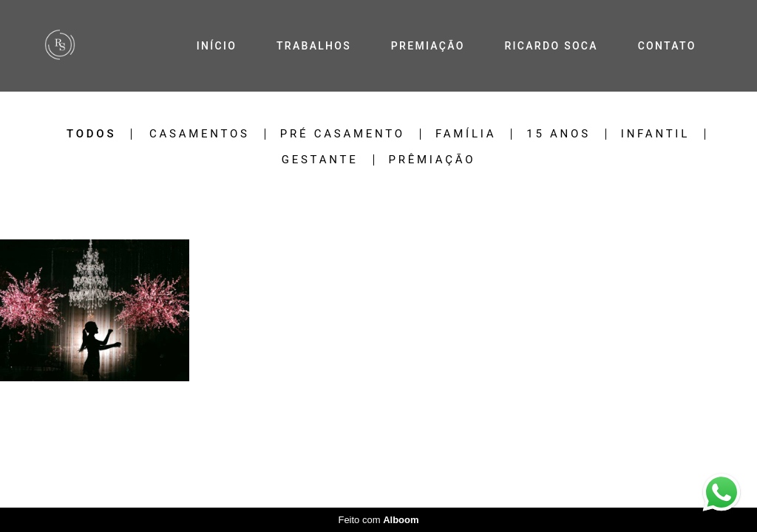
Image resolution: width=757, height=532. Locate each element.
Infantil (655, 134)
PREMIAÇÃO (428, 46)
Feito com (378, 520)
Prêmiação (432, 160)
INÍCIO (217, 46)
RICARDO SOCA (551, 46)
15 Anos (559, 134)
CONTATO (667, 46)
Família (466, 134)
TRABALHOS (314, 46)
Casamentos (200, 134)
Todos (91, 134)
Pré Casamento (343, 134)
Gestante (320, 160)
